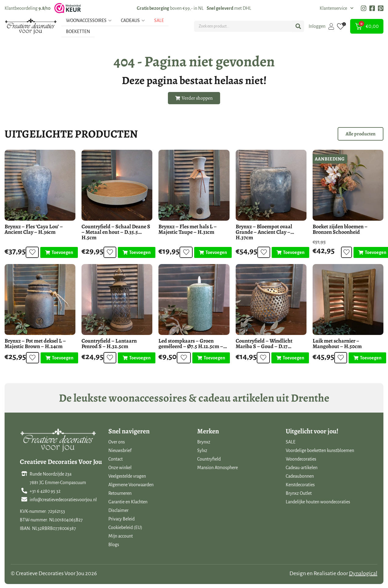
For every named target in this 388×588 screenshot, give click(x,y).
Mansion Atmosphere (218, 468)
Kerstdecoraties (300, 485)
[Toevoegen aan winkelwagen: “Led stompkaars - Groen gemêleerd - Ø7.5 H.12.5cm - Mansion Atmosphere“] (211, 358)
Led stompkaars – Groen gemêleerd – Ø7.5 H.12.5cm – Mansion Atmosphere (191, 346)
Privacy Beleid (121, 519)
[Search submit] (298, 26)
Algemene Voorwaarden (131, 485)
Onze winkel (120, 468)
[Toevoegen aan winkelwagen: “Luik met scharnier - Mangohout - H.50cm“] (366, 358)
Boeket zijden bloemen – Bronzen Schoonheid (340, 229)
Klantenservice (337, 8)
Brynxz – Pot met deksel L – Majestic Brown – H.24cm (35, 344)
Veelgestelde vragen (127, 476)
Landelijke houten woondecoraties (318, 502)
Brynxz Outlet (299, 493)
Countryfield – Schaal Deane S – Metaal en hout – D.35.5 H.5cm (116, 232)
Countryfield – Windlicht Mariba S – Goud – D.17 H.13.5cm (264, 346)
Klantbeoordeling (27, 8)
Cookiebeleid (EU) (125, 527)
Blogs (114, 545)
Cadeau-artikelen (302, 468)
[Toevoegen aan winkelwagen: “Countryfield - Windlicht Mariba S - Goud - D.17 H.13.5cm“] (288, 358)
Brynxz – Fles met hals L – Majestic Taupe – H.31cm (188, 229)
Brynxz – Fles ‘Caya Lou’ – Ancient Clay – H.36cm (34, 229)
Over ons (117, 442)
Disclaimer (118, 510)
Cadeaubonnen (300, 476)
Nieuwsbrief (120, 450)
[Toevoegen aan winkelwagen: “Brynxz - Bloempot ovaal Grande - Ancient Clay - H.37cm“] (289, 252)
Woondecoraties (301, 459)
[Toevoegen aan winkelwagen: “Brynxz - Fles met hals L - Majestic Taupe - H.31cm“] (211, 252)
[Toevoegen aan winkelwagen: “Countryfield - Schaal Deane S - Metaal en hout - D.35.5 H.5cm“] (135, 252)
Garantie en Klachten (128, 502)
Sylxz (202, 450)
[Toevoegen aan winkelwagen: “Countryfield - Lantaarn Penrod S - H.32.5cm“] (135, 358)
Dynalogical (363, 573)
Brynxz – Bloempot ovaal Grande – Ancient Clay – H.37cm (264, 232)
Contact (116, 459)
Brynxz (204, 442)
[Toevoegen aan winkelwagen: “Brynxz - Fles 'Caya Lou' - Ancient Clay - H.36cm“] (57, 252)
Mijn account (121, 536)
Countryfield (209, 459)
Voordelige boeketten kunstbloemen (320, 450)
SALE (291, 442)
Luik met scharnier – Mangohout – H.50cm (337, 344)
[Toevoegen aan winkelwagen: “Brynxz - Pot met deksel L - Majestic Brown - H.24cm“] (57, 358)
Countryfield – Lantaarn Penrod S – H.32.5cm (109, 344)
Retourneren (120, 493)
